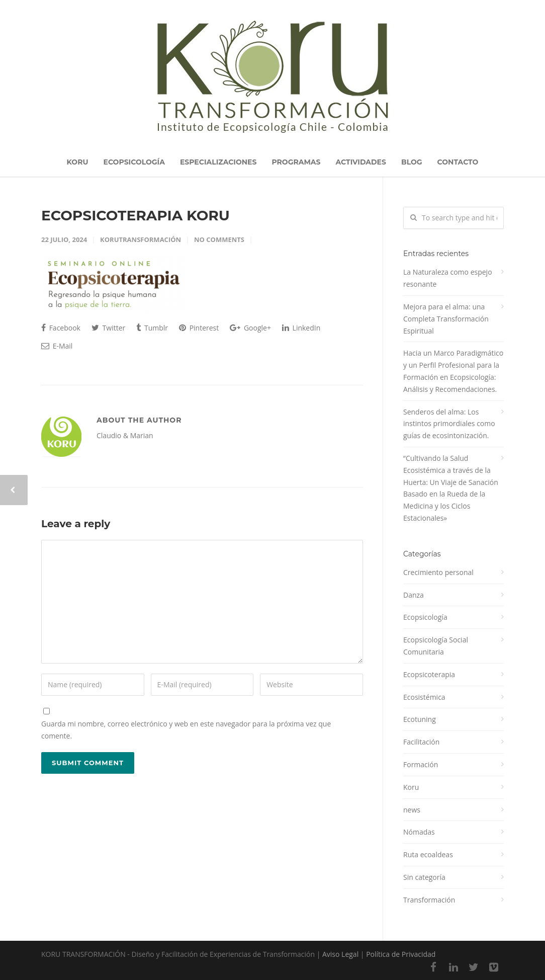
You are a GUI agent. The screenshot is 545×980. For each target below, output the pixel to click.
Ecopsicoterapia (429, 674)
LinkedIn (301, 328)
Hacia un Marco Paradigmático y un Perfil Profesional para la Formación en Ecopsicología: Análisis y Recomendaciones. (453, 371)
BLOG (412, 162)
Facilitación (421, 742)
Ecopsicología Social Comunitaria (436, 646)
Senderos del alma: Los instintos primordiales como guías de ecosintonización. (449, 424)
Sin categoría (424, 877)
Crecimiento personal (438, 572)
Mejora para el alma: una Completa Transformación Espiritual (446, 319)
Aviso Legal (340, 954)
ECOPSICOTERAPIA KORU (135, 215)
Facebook (61, 328)
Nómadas (419, 832)
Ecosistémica (424, 697)
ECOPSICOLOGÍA (134, 162)
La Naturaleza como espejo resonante (448, 278)
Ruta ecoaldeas (428, 854)
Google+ (250, 328)
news (412, 810)
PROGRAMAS (296, 162)
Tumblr (152, 328)
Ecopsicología (425, 617)
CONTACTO (458, 162)
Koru (411, 787)
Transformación (429, 900)
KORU (78, 162)
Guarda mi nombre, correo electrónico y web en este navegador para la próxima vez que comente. (186, 730)
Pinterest (199, 328)
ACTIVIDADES (360, 162)
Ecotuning (420, 719)
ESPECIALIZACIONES (218, 162)
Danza (414, 595)
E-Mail (57, 346)
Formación (421, 764)
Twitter (108, 328)
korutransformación (141, 239)
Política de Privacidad (401, 954)
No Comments (219, 239)
